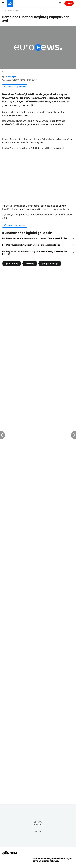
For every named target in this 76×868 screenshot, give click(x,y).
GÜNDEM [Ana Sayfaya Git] (10, 853)
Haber (9, 11)
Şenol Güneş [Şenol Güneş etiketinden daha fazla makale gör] (12, 263)
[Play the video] (38, 48)
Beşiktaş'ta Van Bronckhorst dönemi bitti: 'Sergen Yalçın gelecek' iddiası (35, 238)
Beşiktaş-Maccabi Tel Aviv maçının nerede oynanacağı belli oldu (31, 245)
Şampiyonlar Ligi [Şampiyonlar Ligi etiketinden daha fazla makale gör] (50, 263)
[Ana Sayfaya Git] (10, 3)
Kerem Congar (10, 77)
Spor (17, 11)
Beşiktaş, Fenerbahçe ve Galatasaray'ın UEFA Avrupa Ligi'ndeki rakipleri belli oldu (35, 253)
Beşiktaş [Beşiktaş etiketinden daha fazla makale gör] (30, 263)
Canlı (69, 3)
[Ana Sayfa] (3, 11)
